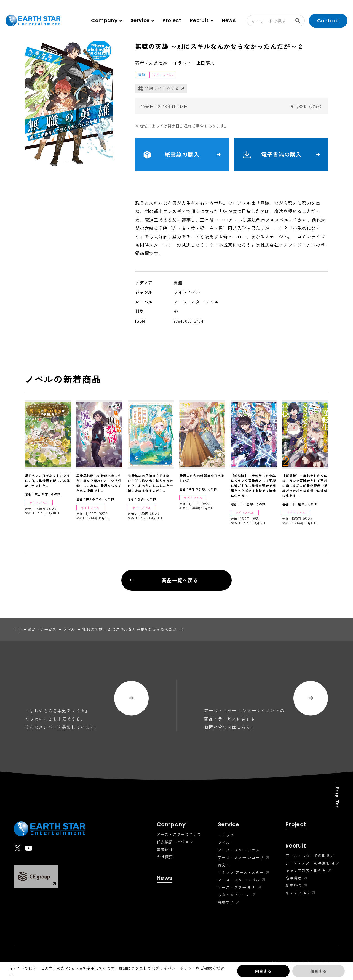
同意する (263, 971)
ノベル (69, 629)
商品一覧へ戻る (164, 580)
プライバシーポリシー (176, 968)
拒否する (318, 971)
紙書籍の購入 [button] (182, 155)
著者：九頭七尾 (151, 63)
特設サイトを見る (159, 89)
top (17, 629)
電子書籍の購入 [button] (281, 155)
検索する (300, 21)
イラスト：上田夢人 (194, 63)
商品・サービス (42, 629)
